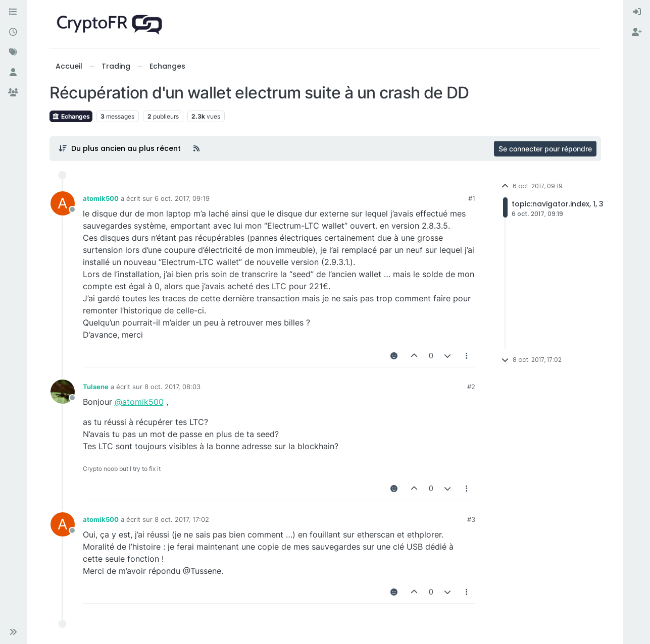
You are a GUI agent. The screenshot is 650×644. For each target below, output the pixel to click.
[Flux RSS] (196, 148)
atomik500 (101, 198)
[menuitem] (637, 12)
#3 (471, 519)
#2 (471, 387)
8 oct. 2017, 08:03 (172, 387)
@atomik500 (139, 402)
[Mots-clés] (13, 52)
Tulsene (96, 387)
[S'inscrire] (637, 32)
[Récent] (13, 32)
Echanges (71, 116)
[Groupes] (13, 93)
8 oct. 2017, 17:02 (182, 519)
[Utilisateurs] (13, 73)
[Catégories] (13, 12)
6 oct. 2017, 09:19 (182, 198)
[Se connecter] (637, 12)
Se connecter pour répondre (545, 149)
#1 (472, 198)
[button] (13, 632)
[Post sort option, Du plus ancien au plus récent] (120, 148)
